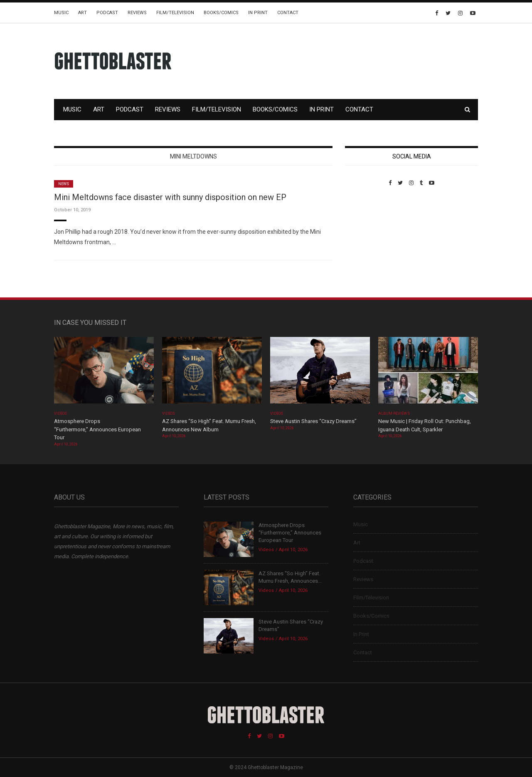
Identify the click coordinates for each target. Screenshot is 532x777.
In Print (258, 13)
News (64, 184)
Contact (288, 13)
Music (61, 13)
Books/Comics (221, 13)
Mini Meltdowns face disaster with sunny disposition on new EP (170, 197)
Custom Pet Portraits (369, 243)
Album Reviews (394, 413)
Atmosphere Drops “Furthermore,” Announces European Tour (97, 429)
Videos (60, 413)
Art (83, 13)
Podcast (107, 13)
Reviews (137, 13)
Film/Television (175, 13)
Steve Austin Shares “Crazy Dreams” (314, 421)
